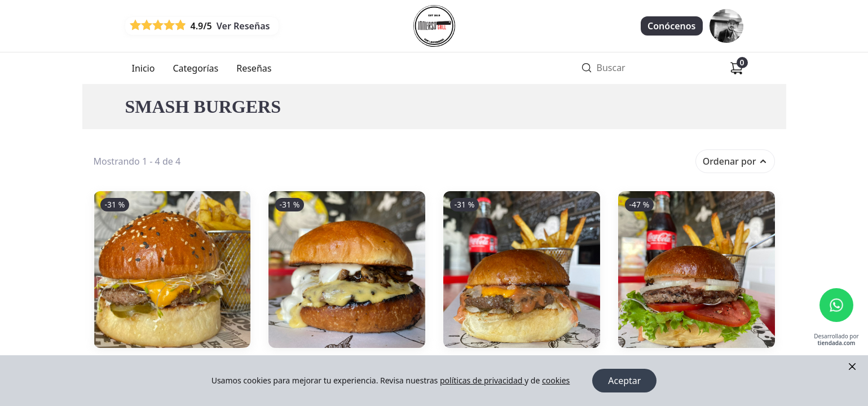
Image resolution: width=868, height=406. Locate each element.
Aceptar (624, 381)
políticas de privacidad (482, 380)
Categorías (195, 68)
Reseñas (254, 68)
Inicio (144, 68)
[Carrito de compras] (737, 68)
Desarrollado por (836, 340)
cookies (556, 380)
